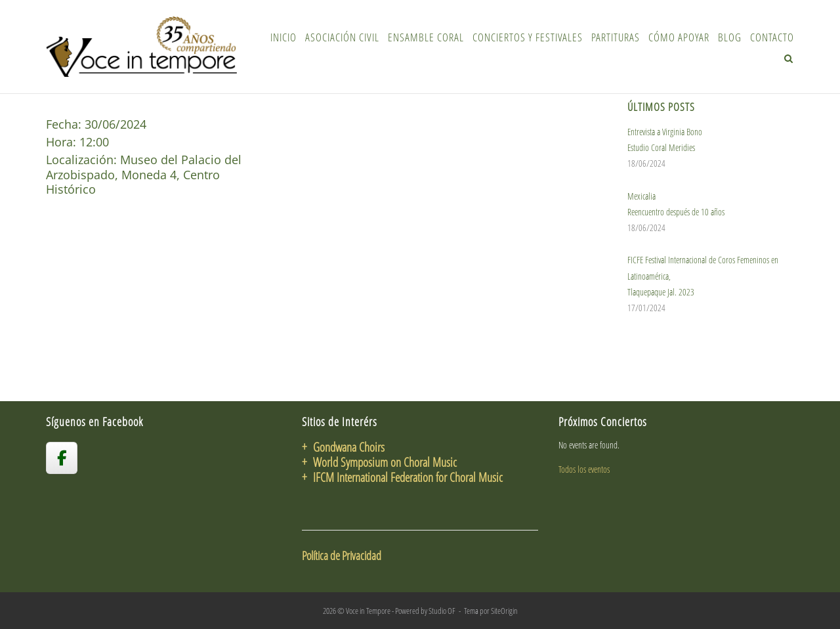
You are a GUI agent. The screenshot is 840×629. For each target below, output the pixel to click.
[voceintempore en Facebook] (62, 458)
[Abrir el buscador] (788, 58)
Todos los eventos (584, 469)
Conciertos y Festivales (528, 37)
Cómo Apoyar (679, 37)
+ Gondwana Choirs (343, 447)
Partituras (616, 37)
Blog (730, 37)
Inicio (283, 37)
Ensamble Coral (426, 37)
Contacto (772, 37)
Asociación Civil (342, 37)
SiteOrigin (504, 611)
